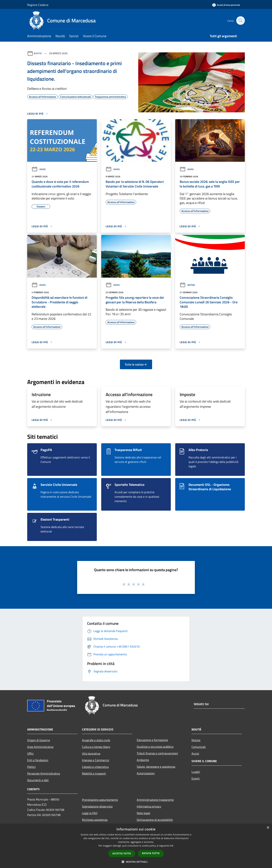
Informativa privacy (149, 806)
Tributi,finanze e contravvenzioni (157, 753)
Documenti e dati (38, 780)
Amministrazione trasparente (155, 800)
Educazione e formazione (152, 740)
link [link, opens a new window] (172, 846)
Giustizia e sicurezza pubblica (155, 747)
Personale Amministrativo (44, 773)
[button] (136, 862)
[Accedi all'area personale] (226, 5)
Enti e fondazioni (38, 760)
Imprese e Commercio (95, 760)
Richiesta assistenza (95, 820)
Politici (31, 767)
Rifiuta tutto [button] (151, 853)
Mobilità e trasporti (94, 773)
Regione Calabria (38, 5)
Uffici (30, 753)
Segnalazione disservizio (97, 806)
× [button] (268, 828)
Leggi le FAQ (90, 813)
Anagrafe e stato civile (96, 740)
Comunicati (199, 747)
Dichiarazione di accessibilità (155, 820)
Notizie (187, 285)
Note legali (143, 813)
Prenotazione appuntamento (100, 800)
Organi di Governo (39, 740)
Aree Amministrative (40, 747)
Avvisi (38, 53)
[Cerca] (240, 21)
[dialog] (136, 846)
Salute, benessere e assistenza (156, 767)
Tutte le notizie (136, 364)
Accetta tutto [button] (122, 853)
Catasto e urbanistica (95, 767)
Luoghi (196, 772)
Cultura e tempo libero (96, 747)
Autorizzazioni (146, 773)
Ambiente (143, 760)
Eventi (196, 778)
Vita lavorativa (91, 753)
